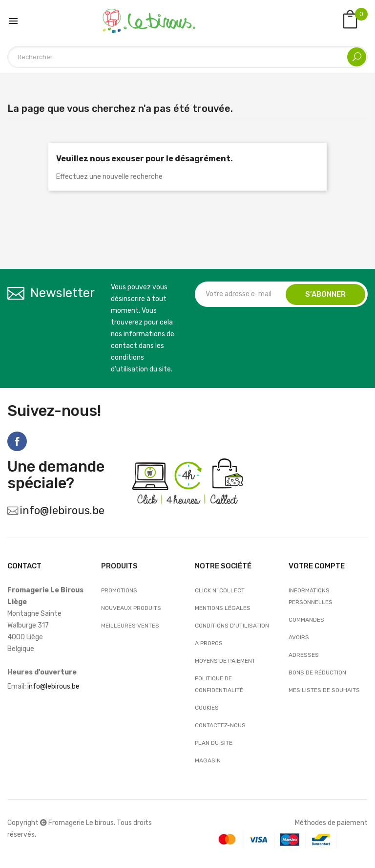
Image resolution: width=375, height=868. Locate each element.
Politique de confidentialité (219, 684)
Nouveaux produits (131, 608)
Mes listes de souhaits (324, 690)
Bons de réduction (317, 673)
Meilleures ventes (130, 626)
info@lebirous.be (62, 510)
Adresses (304, 655)
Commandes (306, 620)
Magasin (208, 760)
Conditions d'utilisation (232, 626)
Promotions (119, 590)
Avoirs (299, 637)
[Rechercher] (187, 57)
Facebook (17, 441)
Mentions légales (223, 608)
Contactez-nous (220, 725)
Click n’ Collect (220, 590)
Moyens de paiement (225, 661)
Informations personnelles (311, 596)
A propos (209, 643)
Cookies (207, 708)
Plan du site (214, 743)
